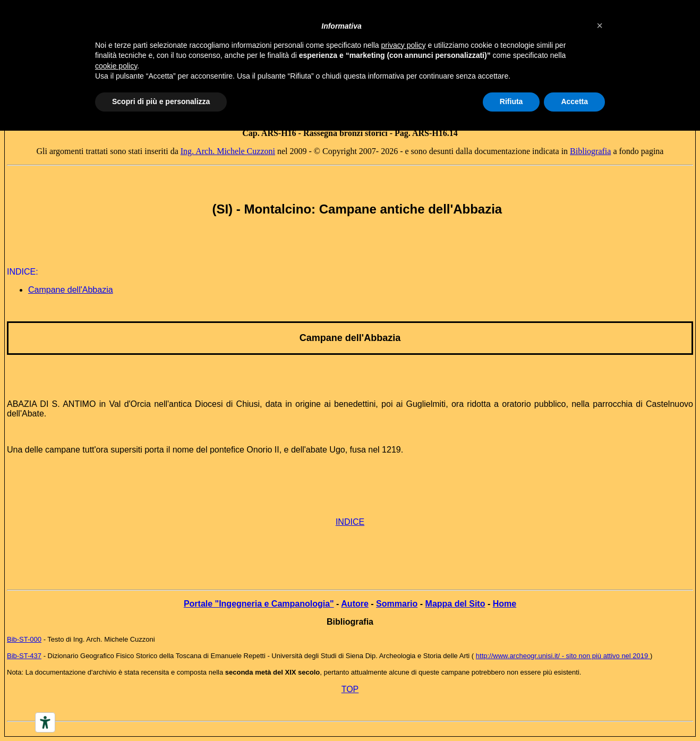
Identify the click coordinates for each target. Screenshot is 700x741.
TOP (350, 689)
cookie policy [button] (116, 66)
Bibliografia (590, 151)
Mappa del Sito (455, 604)
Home (505, 604)
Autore (355, 604)
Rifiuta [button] (511, 101)
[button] (600, 25)
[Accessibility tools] (45, 722)
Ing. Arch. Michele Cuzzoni (228, 151)
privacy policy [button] (404, 45)
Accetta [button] (574, 101)
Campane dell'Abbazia (71, 290)
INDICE (350, 522)
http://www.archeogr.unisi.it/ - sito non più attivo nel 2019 (563, 656)
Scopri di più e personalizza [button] (161, 101)
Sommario (397, 604)
